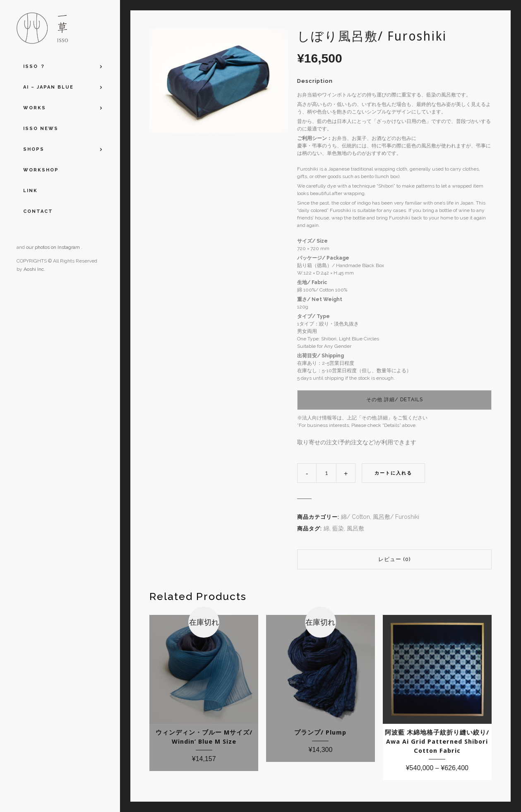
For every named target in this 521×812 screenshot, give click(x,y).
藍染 (338, 528)
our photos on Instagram (54, 247)
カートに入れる (393, 473)
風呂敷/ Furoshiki (396, 517)
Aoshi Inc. (34, 269)
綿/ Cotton (355, 517)
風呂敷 (355, 528)
